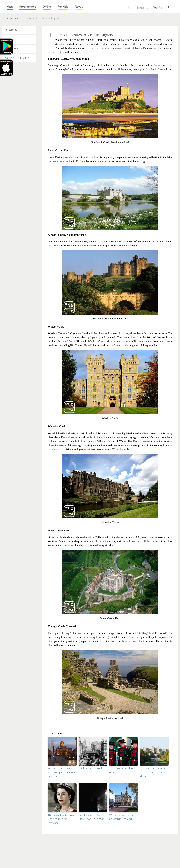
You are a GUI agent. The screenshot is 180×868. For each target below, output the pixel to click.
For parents (11, 30)
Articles (16, 18)
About (79, 7)
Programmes (28, 7)
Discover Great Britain (17, 58)
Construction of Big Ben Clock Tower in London (92, 817)
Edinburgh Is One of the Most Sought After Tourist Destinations (62, 772)
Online (47, 7)
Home (5, 18)
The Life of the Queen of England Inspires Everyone (61, 819)
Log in (172, 7)
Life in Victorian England (92, 768)
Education (10, 39)
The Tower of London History (121, 770)
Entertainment (12, 48)
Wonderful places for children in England (121, 817)
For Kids (63, 7)
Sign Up (158, 7)
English (141, 8)
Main (10, 7)
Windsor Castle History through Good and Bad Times (153, 772)
